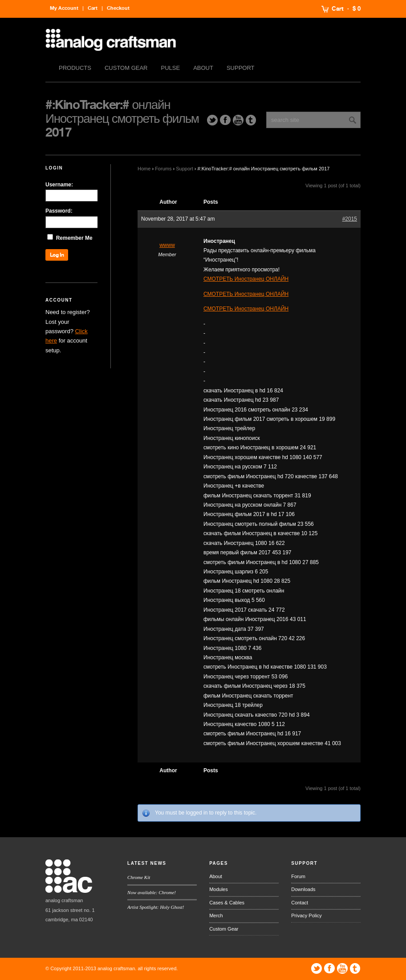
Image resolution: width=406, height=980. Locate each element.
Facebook (225, 120)
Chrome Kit (139, 877)
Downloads (303, 889)
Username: (59, 185)
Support (241, 68)
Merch (216, 915)
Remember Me (74, 238)
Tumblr (251, 120)
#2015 (350, 219)
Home (144, 169)
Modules (219, 889)
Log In (57, 255)
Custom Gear (126, 68)
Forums (163, 169)
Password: (59, 211)
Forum (298, 876)
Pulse (171, 68)
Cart (338, 9)
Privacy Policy (306, 915)
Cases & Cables (227, 903)
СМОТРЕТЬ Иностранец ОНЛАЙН (246, 279)
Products (75, 68)
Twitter (212, 120)
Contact (300, 903)
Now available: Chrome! (152, 892)
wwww (167, 245)
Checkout (118, 8)
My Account (64, 8)
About (203, 68)
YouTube (238, 120)
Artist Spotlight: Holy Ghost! (156, 907)
